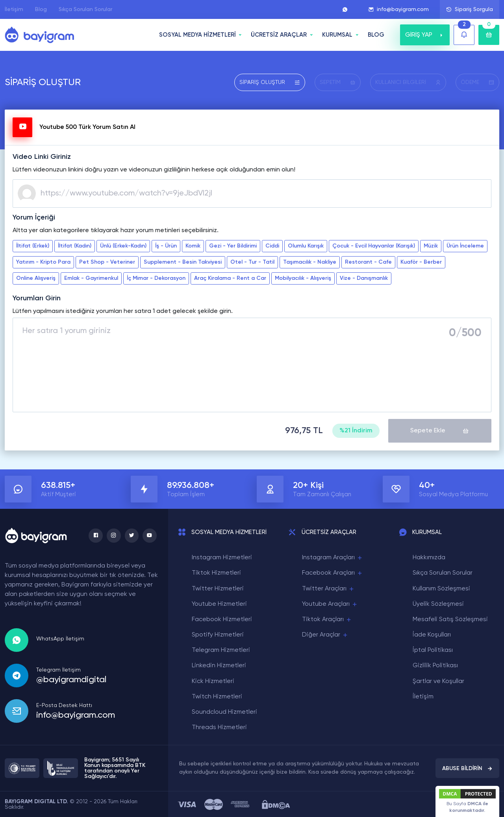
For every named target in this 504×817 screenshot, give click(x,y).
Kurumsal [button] (337, 35)
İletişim (14, 9)
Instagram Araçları (333, 557)
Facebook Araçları (333, 573)
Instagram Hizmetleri (222, 557)
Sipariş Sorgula (470, 9)
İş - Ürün (166, 246)
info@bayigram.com (398, 9)
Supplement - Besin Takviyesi (183, 262)
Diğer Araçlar (325, 635)
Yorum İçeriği (34, 218)
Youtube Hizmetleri (219, 604)
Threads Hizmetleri (219, 727)
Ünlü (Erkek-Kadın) (123, 246)
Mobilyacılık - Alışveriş (303, 278)
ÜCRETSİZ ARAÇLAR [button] (279, 35)
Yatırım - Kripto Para (43, 262)
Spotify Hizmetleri (218, 635)
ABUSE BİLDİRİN (467, 768)
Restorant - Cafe (368, 262)
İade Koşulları (432, 635)
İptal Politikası (433, 650)
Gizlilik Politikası (435, 665)
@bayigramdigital (71, 679)
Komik (193, 246)
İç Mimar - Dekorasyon (156, 278)
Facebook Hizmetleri (222, 619)
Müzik (431, 246)
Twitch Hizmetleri (217, 696)
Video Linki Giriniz (42, 157)
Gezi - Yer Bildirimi (233, 246)
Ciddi (272, 246)
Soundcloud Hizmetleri (224, 712)
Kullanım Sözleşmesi (441, 588)
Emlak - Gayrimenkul (91, 278)
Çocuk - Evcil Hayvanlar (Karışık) (374, 246)
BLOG (376, 35)
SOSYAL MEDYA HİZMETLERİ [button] (197, 35)
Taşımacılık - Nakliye (310, 262)
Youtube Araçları (330, 604)
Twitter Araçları (328, 588)
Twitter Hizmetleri (218, 588)
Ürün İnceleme (465, 246)
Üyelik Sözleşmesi (438, 604)
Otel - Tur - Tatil (252, 262)
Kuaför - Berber (421, 262)
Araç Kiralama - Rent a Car (230, 278)
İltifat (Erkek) (33, 246)
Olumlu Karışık (306, 246)
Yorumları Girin (37, 298)
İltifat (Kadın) (75, 246)
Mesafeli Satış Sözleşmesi (450, 619)
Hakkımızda (429, 557)
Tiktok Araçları (327, 619)
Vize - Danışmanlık (364, 278)
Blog (41, 9)
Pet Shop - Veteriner (107, 262)
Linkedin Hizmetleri (219, 665)
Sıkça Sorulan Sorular (85, 9)
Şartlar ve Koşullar (438, 681)
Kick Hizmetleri (213, 681)
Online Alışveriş (36, 278)
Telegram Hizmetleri (221, 650)
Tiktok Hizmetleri (216, 573)
